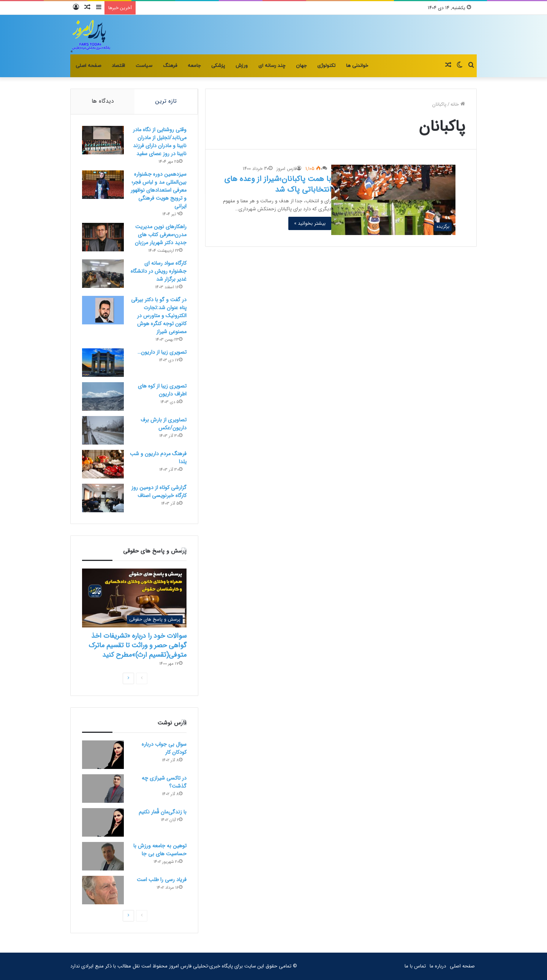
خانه (458, 104)
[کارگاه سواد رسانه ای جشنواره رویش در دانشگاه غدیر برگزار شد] (103, 274)
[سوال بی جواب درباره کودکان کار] (103, 755)
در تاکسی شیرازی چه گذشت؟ (164, 782)
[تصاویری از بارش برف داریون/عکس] (103, 430)
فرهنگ (170, 66)
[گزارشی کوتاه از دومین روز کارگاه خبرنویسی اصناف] (103, 498)
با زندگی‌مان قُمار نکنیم (163, 812)
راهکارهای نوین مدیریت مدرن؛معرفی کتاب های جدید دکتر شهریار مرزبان (161, 235)
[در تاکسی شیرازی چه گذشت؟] (103, 789)
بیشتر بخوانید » (310, 223)
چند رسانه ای (272, 66)
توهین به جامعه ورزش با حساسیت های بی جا (160, 850)
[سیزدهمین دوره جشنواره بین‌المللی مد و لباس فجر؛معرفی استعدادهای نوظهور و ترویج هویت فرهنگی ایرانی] (103, 185)
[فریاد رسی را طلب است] (103, 890)
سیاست (144, 66)
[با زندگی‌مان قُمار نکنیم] (103, 822)
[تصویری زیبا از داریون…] (103, 363)
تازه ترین (166, 101)
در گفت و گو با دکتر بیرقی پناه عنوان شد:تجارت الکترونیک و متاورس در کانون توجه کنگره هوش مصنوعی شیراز (159, 316)
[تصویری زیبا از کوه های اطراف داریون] (103, 396)
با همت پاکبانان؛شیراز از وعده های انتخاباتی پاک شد (278, 184)
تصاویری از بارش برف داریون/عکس (164, 424)
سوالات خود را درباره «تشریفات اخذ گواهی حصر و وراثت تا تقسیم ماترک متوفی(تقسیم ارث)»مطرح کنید (138, 645)
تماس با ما (415, 966)
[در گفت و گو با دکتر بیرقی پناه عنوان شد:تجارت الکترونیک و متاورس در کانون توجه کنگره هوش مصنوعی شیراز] (103, 310)
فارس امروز (287, 169)
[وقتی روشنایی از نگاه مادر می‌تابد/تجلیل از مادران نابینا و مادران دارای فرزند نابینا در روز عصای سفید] (103, 140)
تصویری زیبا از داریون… (162, 352)
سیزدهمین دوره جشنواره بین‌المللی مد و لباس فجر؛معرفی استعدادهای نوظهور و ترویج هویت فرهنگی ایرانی (159, 190)
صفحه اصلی (88, 66)
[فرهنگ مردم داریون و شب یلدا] (103, 464)
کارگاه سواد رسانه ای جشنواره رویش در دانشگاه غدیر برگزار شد (159, 271)
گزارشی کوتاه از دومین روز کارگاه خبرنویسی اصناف (159, 492)
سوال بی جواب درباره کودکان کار (164, 748)
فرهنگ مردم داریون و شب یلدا (158, 458)
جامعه (194, 66)
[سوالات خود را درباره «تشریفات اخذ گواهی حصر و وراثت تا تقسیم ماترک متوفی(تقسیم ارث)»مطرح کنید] (134, 598)
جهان (301, 66)
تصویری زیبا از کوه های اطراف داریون (162, 390)
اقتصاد (118, 66)
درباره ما (438, 966)
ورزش (242, 66)
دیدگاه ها (103, 101)
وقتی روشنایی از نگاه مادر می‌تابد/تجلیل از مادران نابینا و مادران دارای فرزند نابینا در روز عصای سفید (160, 142)
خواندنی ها (357, 66)
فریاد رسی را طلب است (162, 880)
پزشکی (218, 66)
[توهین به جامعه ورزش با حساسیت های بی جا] (103, 856)
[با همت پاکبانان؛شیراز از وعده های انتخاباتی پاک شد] (393, 200)
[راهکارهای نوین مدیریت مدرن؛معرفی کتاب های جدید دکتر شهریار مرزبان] (103, 237)
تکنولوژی (326, 66)
